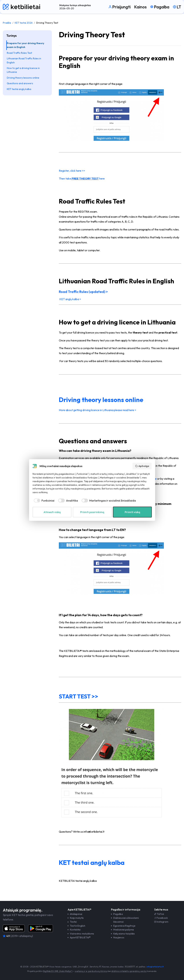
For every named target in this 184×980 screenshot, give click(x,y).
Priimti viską (132, 512)
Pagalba (118, 914)
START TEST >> (79, 696)
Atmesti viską (52, 512)
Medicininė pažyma (124, 930)
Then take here (82, 178)
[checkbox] (44, 500)
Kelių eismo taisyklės (124, 934)
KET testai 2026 (24, 23)
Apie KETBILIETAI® (80, 937)
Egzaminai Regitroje (124, 926)
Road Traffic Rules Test (19, 53)
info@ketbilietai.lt (155, 967)
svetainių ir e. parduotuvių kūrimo (91, 971)
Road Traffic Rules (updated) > (84, 292)
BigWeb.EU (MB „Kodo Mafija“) (58, 971)
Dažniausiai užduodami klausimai (126, 920)
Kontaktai (75, 930)
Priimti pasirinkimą (92, 512)
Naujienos (119, 937)
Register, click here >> (72, 171)
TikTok (159, 914)
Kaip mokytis (77, 918)
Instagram (161, 922)
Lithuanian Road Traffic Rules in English (24, 60)
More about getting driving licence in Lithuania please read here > (98, 410)
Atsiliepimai (76, 914)
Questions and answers (20, 83)
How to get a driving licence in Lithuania (23, 70)
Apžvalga (142, 466)
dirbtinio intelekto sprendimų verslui (129, 971)
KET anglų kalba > (70, 299)
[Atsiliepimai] (31, 936)
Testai (73, 922)
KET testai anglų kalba (19, 89)
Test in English (77, 926)
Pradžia (7, 23)
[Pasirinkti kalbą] (177, 7)
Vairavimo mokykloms (82, 934)
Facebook (161, 918)
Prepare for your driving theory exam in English (25, 45)
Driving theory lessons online (23, 78)
